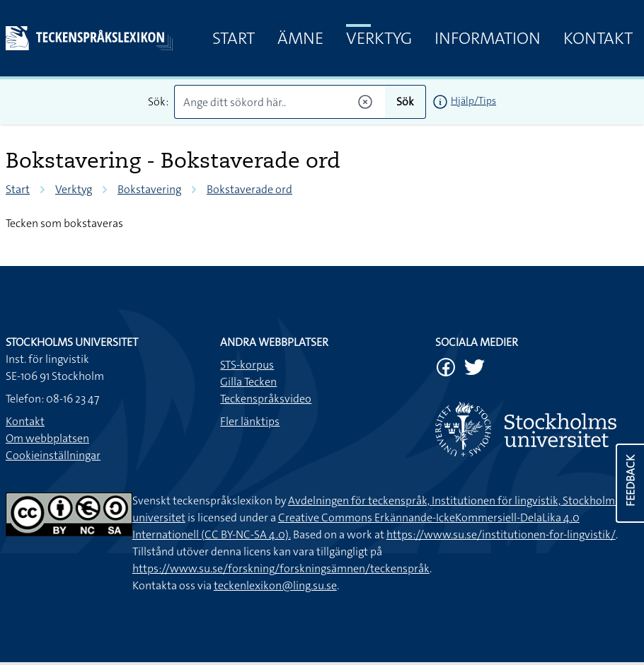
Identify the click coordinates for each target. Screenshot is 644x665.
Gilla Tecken (248, 382)
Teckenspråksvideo (266, 399)
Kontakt (598, 38)
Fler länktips (250, 421)
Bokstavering (149, 189)
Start (234, 38)
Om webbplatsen (47, 438)
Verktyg (379, 38)
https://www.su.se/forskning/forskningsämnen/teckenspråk (281, 568)
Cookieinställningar (53, 455)
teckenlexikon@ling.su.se (275, 585)
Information (488, 38)
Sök (405, 102)
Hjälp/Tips (473, 100)
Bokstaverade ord (249, 189)
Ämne (300, 38)
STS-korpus (247, 365)
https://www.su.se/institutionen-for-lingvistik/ (501, 534)
